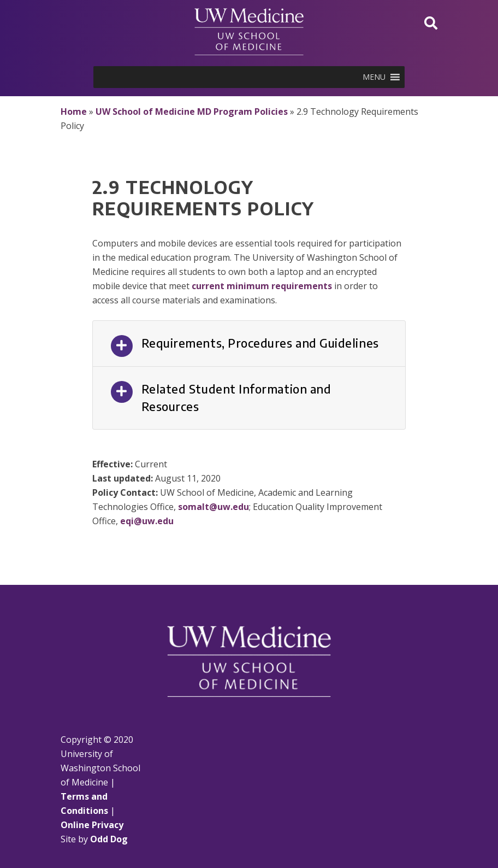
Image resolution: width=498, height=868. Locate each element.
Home (74, 112)
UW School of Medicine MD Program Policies (192, 112)
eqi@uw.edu (147, 521)
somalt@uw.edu (214, 507)
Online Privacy (92, 825)
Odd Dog (109, 839)
